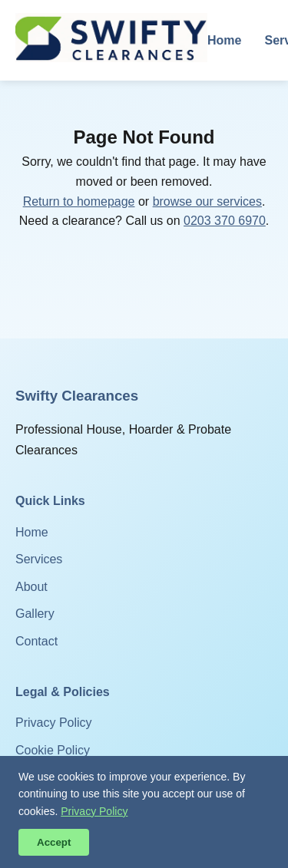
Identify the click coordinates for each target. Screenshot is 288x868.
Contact (36, 641)
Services (39, 559)
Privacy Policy (54, 723)
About (31, 587)
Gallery (35, 614)
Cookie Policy (53, 750)
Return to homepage (79, 201)
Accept (54, 842)
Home (224, 40)
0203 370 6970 (225, 221)
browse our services (207, 201)
